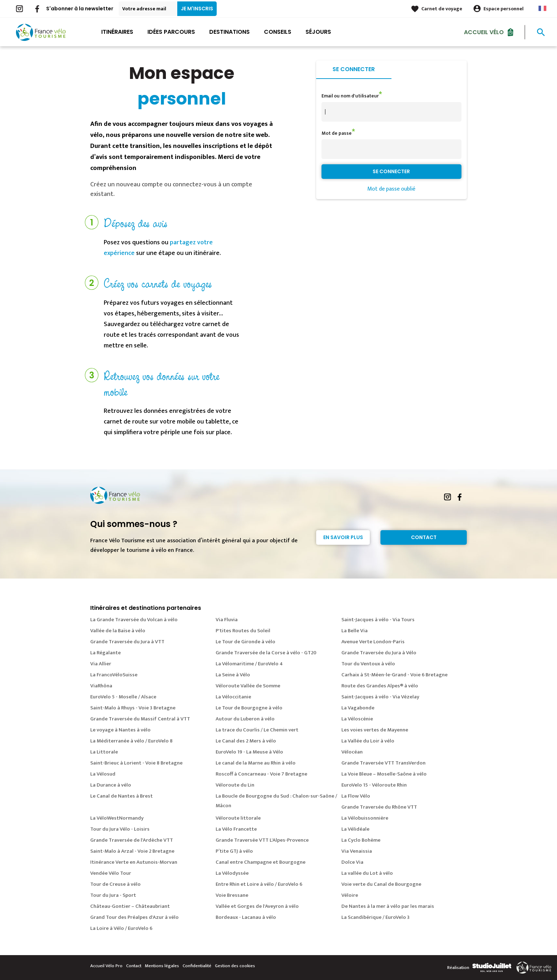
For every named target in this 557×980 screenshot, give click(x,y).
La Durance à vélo (111, 785)
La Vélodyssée (232, 873)
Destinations (229, 32)
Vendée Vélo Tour (111, 873)
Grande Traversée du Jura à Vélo (379, 653)
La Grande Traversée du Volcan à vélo (134, 620)
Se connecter (354, 69)
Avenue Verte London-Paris (373, 642)
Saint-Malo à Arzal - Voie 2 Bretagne (132, 851)
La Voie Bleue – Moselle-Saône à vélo (384, 774)
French (542, 8)
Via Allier (101, 664)
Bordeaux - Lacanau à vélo (246, 917)
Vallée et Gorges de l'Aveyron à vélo (257, 906)
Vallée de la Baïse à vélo (118, 631)
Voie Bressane (232, 895)
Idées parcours (171, 32)
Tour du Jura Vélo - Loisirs (120, 829)
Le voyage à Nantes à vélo (120, 730)
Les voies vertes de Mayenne (375, 730)
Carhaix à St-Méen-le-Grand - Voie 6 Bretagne (394, 675)
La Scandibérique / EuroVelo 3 (375, 917)
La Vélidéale (355, 829)
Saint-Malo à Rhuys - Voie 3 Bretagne (133, 708)
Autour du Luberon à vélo (245, 719)
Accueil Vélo (484, 32)
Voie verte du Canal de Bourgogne (381, 884)
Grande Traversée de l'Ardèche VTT (132, 840)
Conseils (278, 32)
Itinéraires (117, 32)
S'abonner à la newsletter (80, 9)
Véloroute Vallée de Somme (248, 686)
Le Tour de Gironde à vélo (245, 642)
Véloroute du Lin (235, 785)
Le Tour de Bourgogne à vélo (249, 708)
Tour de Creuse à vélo (115, 884)
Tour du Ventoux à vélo (368, 664)
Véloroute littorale (238, 818)
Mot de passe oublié (391, 189)
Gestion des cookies (235, 966)
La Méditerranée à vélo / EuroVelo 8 (131, 741)
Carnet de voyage (442, 9)
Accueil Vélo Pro (106, 966)
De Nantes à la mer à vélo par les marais (388, 906)
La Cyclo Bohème (361, 840)
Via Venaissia (357, 851)
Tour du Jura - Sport (113, 895)
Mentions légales (162, 966)
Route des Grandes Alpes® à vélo (380, 686)
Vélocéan (352, 752)
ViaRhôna (101, 686)
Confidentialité (197, 966)
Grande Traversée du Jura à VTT (127, 642)
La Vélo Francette (236, 829)
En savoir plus (343, 537)
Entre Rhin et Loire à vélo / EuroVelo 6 (259, 884)
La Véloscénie (357, 719)
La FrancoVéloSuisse (114, 675)
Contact (424, 537)
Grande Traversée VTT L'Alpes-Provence (262, 840)
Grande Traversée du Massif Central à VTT (140, 719)
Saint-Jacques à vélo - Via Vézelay (380, 697)
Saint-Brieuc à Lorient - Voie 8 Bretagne (136, 763)
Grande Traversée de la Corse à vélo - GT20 (266, 653)
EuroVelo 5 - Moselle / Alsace (123, 697)
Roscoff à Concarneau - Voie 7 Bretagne (261, 774)
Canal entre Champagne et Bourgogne (261, 862)
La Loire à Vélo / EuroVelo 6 (121, 928)
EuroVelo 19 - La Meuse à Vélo (249, 752)
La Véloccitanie (233, 697)
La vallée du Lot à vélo (367, 873)
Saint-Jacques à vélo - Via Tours (378, 620)
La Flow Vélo (356, 796)
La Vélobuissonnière (365, 818)
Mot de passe (337, 133)
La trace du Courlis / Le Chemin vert (257, 730)
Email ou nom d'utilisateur (350, 96)
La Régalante (106, 653)
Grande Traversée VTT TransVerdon (383, 763)
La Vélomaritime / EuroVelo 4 (249, 664)
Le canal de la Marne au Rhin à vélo (256, 763)
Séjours (318, 32)
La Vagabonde (358, 708)
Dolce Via (352, 862)
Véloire (350, 895)
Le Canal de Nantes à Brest (121, 796)
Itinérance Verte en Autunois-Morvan (134, 862)
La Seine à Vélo (233, 675)
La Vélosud (103, 774)
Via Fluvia (227, 620)
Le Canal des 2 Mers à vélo (246, 741)
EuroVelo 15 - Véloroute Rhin (374, 785)
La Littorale (104, 752)
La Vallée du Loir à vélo (368, 741)
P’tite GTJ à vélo (234, 851)
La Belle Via (355, 631)
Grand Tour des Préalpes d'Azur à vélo (134, 917)
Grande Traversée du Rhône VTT (379, 807)
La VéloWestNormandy (117, 818)
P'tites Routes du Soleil (243, 631)
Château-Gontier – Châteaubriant (130, 906)
